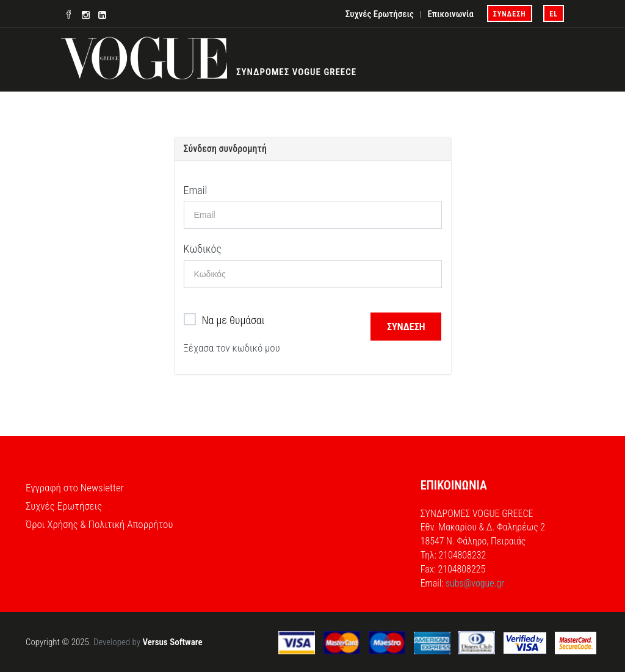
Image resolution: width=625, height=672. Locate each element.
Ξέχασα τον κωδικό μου (232, 348)
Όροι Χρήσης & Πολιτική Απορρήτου (99, 524)
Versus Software (172, 642)
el (554, 14)
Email (196, 190)
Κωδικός (203, 249)
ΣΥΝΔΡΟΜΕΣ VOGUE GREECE (296, 72)
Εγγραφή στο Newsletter (75, 488)
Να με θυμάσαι (224, 320)
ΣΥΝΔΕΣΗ (510, 14)
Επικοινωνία (450, 14)
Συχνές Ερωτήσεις (380, 14)
